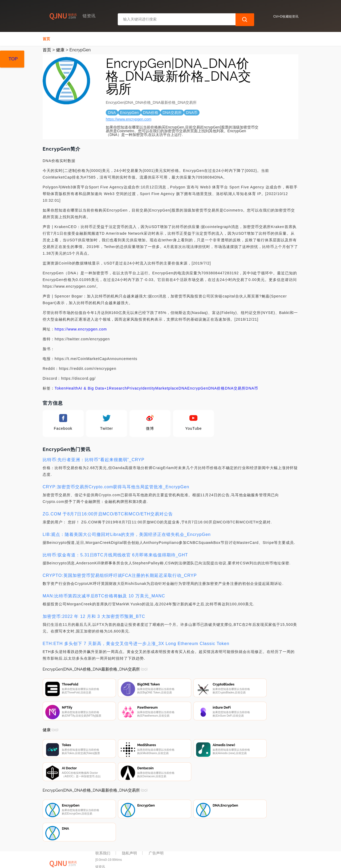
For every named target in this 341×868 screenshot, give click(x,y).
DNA (183, 388)
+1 (107, 388)
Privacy (134, 388)
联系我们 (103, 839)
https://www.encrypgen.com (129, 119)
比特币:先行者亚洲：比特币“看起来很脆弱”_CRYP (94, 460)
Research (118, 388)
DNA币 (252, 388)
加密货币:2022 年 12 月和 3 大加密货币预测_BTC (94, 616)
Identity (148, 388)
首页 (46, 39)
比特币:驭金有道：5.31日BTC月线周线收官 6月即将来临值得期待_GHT (115, 555)
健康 (60, 50)
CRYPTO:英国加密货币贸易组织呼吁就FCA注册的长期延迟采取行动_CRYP (120, 575)
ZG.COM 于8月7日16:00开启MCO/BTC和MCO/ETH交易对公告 (108, 514)
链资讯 (127, 859)
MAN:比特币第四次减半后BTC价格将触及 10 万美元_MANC (104, 596)
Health (72, 388)
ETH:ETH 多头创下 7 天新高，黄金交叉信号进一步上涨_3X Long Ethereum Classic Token (136, 644)
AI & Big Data (91, 388)
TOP (13, 59)
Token (60, 388)
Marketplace (167, 388)
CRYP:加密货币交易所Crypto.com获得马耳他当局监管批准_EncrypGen (116, 487)
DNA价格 (217, 388)
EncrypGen (198, 388)
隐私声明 (129, 839)
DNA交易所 (235, 388)
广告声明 (156, 839)
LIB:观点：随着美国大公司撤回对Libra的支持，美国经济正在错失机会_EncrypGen (127, 534)
